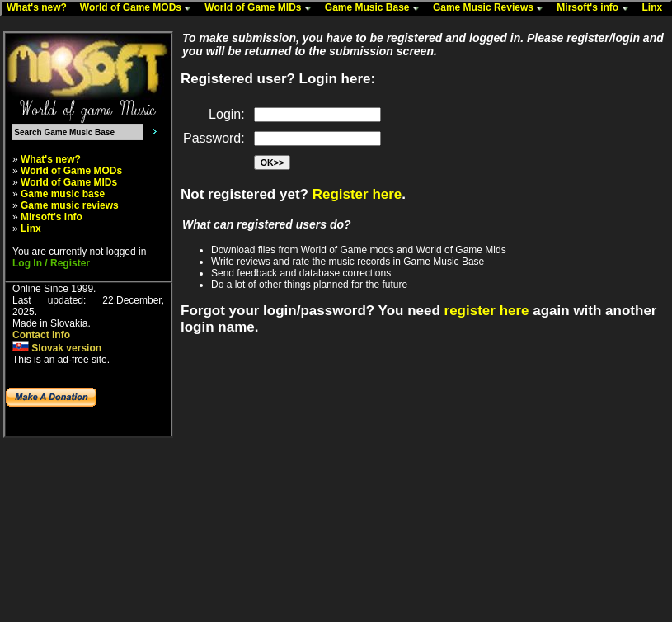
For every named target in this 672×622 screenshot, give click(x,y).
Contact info (41, 335)
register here (487, 311)
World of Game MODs (139, 8)
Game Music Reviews (492, 8)
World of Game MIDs (261, 8)
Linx (656, 8)
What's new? (40, 8)
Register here (357, 194)
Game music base (63, 194)
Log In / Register (51, 263)
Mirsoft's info (596, 8)
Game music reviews (70, 205)
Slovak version (57, 348)
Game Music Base (376, 8)
